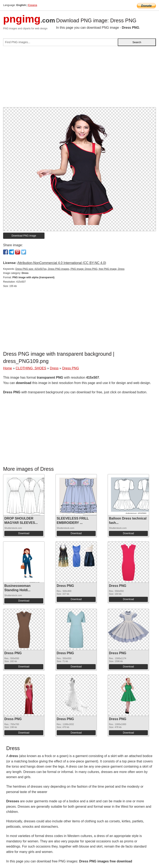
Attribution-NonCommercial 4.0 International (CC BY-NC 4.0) (62, 263)
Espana (33, 5)
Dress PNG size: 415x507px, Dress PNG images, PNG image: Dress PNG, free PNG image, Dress (70, 269)
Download (24, 533)
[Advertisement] (79, 78)
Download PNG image (24, 236)
